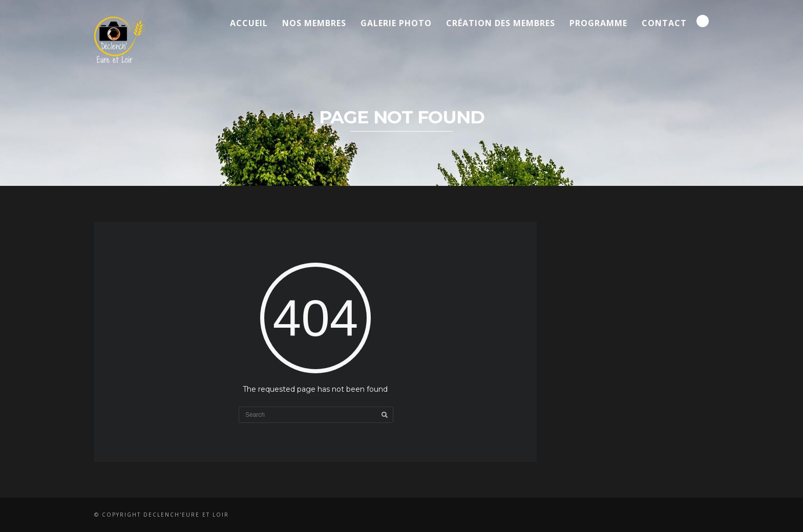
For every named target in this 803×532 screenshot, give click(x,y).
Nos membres (314, 23)
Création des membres (501, 23)
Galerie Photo (396, 23)
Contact (664, 23)
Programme (598, 23)
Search (703, 21)
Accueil (249, 23)
